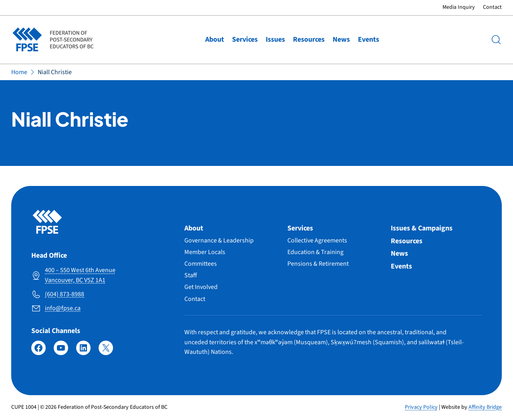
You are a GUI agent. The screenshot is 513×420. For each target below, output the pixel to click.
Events (369, 39)
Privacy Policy (421, 407)
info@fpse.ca (63, 308)
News (341, 39)
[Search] (496, 40)
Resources (309, 39)
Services (245, 39)
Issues (275, 39)
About (215, 39)
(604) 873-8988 (65, 294)
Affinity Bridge (485, 407)
